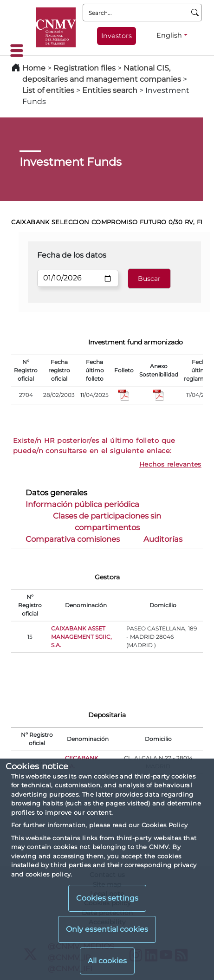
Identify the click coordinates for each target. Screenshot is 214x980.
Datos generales (56, 493)
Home (34, 68)
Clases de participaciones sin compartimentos (107, 522)
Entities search (110, 90)
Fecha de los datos (72, 255)
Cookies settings (107, 898)
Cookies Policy (165, 825)
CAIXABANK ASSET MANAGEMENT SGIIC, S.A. (81, 637)
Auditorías (163, 539)
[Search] (195, 13)
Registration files (84, 68)
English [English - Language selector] (169, 35)
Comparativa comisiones (73, 539)
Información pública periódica (82, 504)
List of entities (48, 90)
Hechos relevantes (170, 464)
